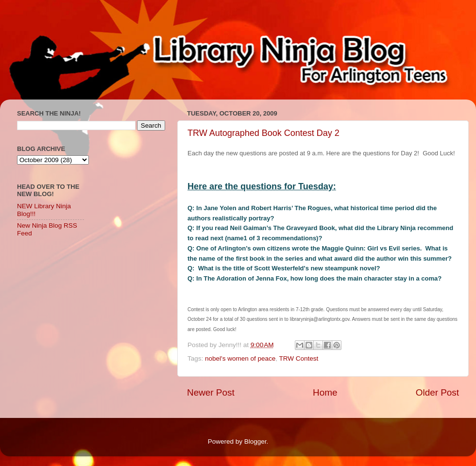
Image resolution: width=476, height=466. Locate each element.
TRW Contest (298, 358)
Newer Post (211, 392)
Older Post (437, 392)
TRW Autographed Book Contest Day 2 (263, 133)
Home (325, 392)
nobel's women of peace (240, 358)
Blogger (255, 441)
